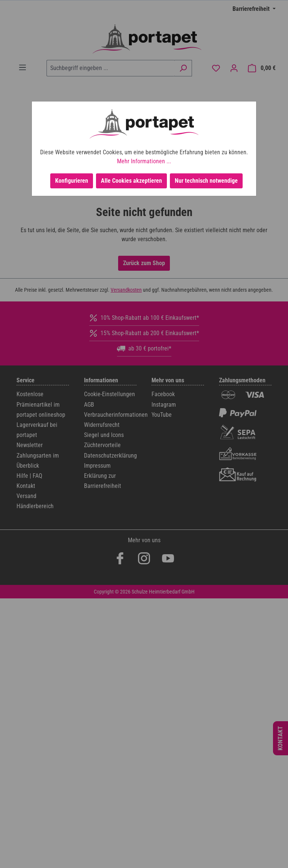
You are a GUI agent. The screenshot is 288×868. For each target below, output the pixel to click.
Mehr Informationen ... (144, 161)
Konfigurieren (72, 181)
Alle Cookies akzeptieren (131, 181)
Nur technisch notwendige (206, 181)
